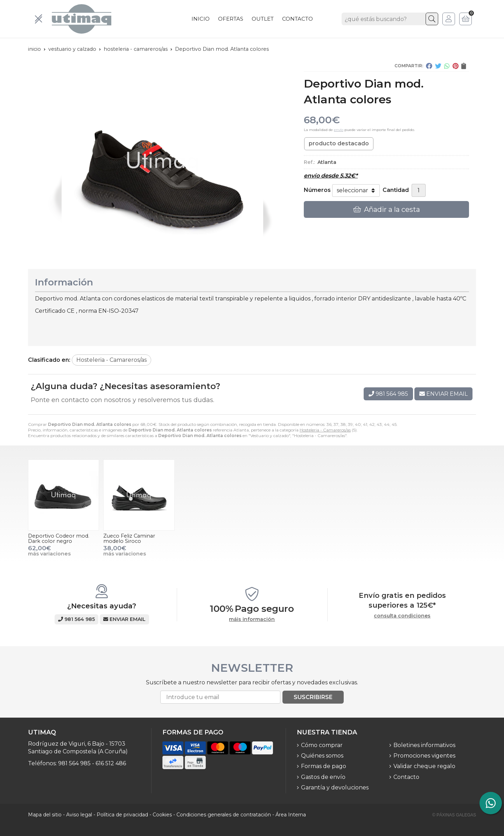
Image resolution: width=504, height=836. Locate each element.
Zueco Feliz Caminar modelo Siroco (129, 538)
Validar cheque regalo (424, 766)
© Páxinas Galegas (454, 815)
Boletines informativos (424, 745)
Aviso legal (79, 815)
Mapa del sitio (45, 815)
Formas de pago (324, 766)
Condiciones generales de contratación (224, 815)
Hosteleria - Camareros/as (325, 430)
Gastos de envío (323, 777)
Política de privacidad (122, 815)
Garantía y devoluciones (335, 787)
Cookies (162, 815)
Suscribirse (313, 697)
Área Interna (291, 815)
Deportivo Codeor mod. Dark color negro (59, 538)
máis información (252, 619)
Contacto (406, 777)
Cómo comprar (322, 745)
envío (339, 130)
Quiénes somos (322, 756)
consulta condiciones (402, 616)
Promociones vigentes (424, 756)
